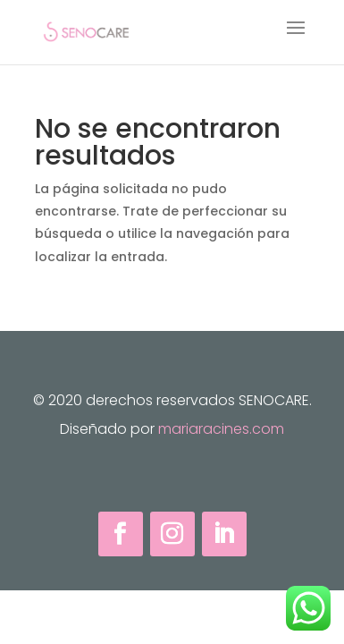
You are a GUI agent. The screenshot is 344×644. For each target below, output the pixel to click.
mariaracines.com (221, 429)
